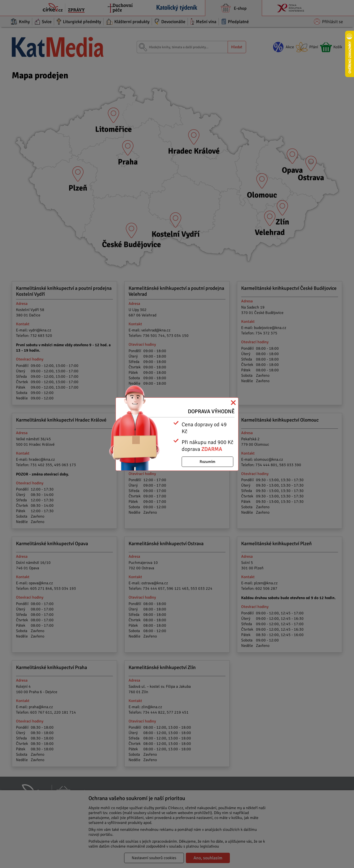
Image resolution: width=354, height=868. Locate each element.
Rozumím (207, 462)
